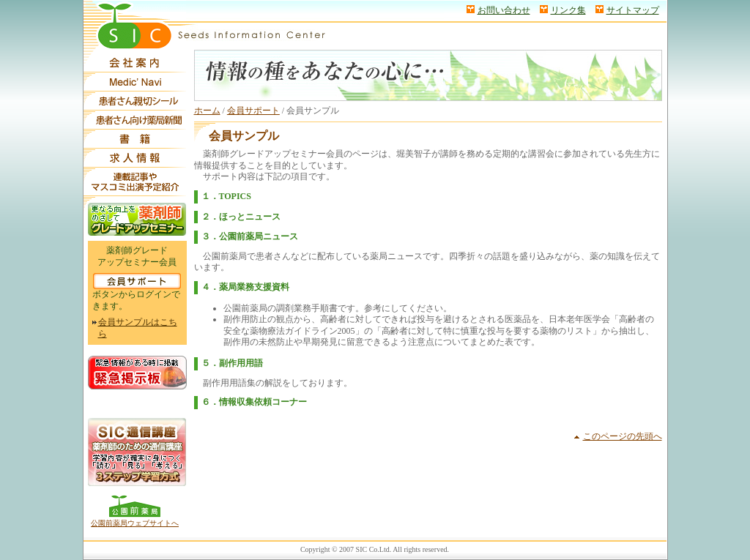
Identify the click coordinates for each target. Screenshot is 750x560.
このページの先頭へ (623, 436)
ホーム (207, 111)
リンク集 (568, 10)
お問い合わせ (504, 10)
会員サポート (253, 111)
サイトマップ (633, 10)
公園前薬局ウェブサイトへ (135, 523)
